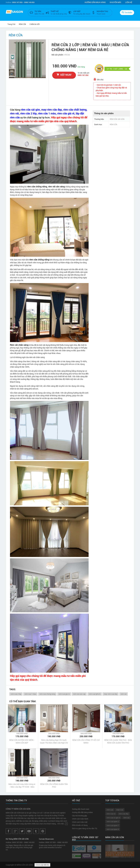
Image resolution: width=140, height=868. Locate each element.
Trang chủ (11, 24)
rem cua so (111, 814)
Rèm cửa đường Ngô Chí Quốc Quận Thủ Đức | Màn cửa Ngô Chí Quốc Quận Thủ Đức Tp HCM (54, 741)
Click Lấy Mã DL (42, 865)
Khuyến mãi (115, 2)
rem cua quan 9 (113, 829)
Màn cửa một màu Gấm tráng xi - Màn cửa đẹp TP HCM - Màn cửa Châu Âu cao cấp (22, 786)
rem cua (110, 810)
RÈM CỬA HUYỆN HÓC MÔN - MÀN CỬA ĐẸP (22, 741)
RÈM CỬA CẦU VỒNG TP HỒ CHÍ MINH (86, 741)
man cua (120, 810)
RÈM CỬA (22, 24)
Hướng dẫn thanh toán (81, 809)
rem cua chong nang (47, 694)
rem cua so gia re (113, 818)
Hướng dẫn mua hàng (95, 2)
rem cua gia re (64, 694)
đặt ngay (64, 75)
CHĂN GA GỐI (35, 24)
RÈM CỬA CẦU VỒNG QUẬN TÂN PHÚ (54, 785)
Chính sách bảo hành (80, 819)
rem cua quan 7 (113, 825)
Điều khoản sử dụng (80, 825)
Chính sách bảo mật (80, 822)
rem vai (124, 694)
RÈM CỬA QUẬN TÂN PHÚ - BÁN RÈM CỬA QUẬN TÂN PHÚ (118, 741)
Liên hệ (129, 2)
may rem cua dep (111, 694)
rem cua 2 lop (16, 694)
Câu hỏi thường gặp (80, 816)
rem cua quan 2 (113, 821)
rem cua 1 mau (30, 694)
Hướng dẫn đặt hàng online (82, 812)
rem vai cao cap (79, 694)
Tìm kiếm (127, 12)
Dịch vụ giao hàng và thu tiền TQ (85, 828)
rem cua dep (124, 814)
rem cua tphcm (95, 694)
